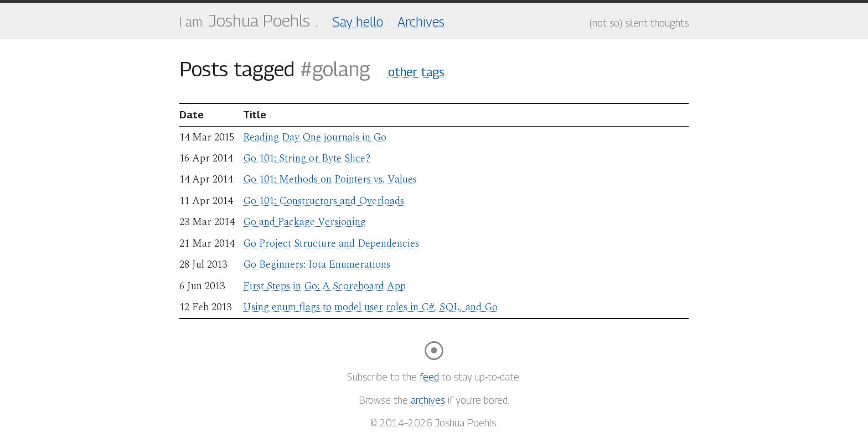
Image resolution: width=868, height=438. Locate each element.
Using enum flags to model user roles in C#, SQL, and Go (370, 307)
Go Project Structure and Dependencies (331, 244)
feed (429, 377)
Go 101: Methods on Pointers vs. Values (330, 179)
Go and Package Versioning (304, 222)
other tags (416, 72)
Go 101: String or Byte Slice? (307, 158)
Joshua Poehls (259, 20)
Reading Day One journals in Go (315, 137)
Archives (421, 22)
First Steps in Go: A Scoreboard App (324, 286)
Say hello (358, 22)
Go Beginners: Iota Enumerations (317, 265)
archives (428, 400)
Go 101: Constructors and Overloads (324, 201)
